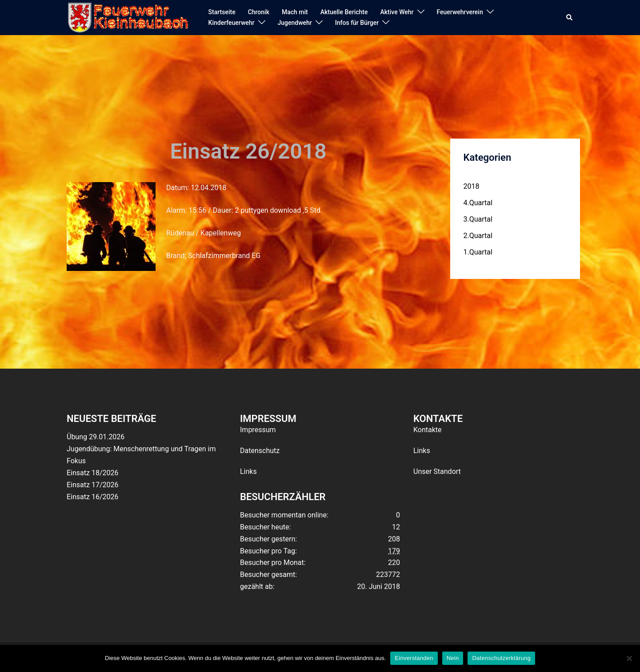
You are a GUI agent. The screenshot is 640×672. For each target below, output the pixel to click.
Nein (453, 658)
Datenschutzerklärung (501, 658)
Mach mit (295, 12)
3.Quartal (478, 219)
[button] (570, 18)
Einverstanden (414, 658)
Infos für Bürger (357, 23)
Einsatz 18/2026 (92, 473)
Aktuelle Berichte (344, 12)
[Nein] (629, 658)
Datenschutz (260, 451)
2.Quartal (478, 236)
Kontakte (428, 430)
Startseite (222, 12)
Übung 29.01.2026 (96, 437)
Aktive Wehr (397, 12)
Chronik (259, 12)
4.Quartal (478, 203)
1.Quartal (478, 252)
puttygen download (271, 210)
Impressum (258, 430)
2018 (472, 186)
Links (248, 471)
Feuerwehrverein (460, 12)
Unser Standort (437, 471)
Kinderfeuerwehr (232, 23)
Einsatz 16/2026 (92, 497)
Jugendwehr (295, 23)
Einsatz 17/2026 (92, 485)
